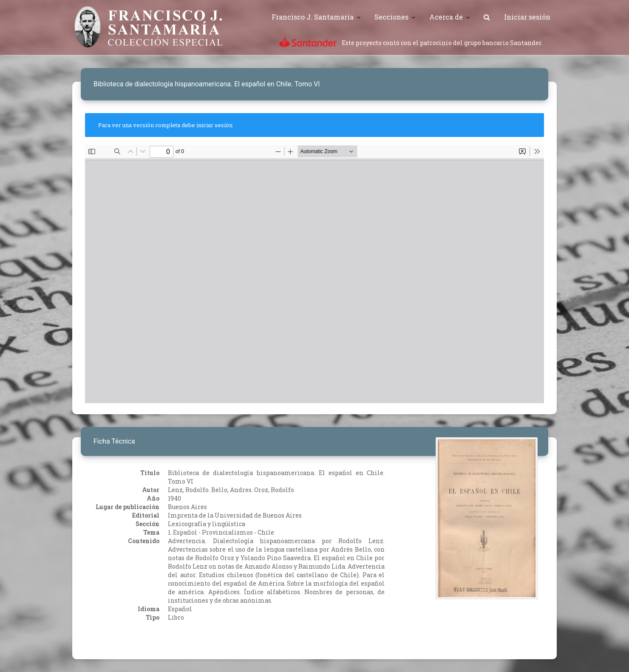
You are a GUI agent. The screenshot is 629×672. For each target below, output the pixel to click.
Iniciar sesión (527, 17)
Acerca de (446, 17)
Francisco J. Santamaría (313, 17)
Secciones (391, 17)
